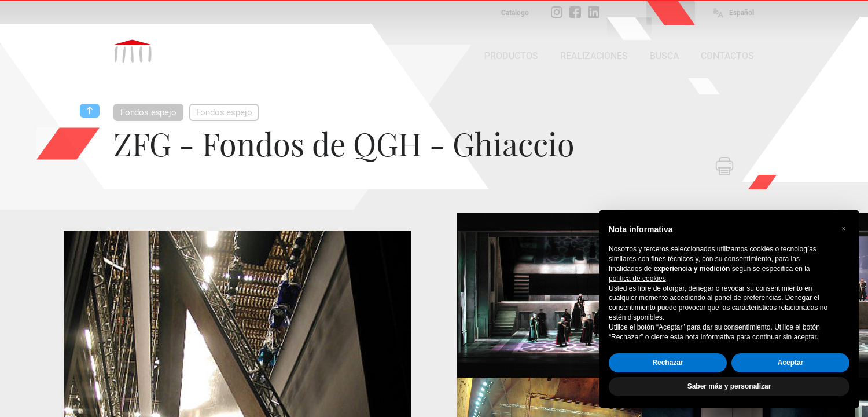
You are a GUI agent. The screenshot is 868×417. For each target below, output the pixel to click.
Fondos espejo (148, 112)
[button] (844, 229)
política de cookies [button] (637, 279)
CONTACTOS (727, 56)
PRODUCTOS (511, 56)
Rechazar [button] (667, 363)
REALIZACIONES (594, 56)
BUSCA (664, 56)
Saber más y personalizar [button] (729, 386)
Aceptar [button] (791, 363)
